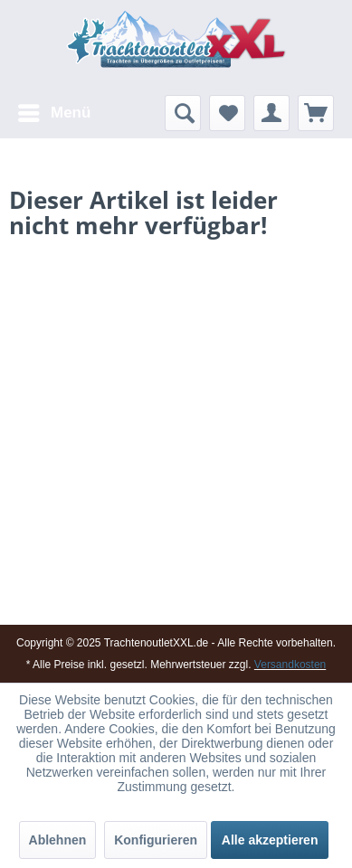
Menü (54, 110)
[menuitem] (53, 113)
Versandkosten (290, 665)
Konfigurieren (156, 840)
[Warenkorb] (316, 113)
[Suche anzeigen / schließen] (183, 113)
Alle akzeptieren (270, 840)
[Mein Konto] (271, 113)
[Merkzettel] (227, 113)
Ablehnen (58, 840)
